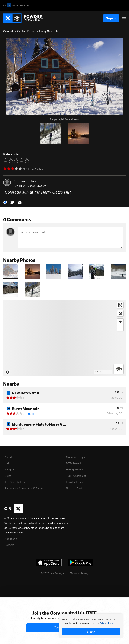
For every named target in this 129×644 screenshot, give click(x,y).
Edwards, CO (44, 186)
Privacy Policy (107, 623)
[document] (91, 626)
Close (91, 632)
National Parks (75, 488)
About (8, 457)
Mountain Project (76, 457)
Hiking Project (74, 469)
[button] (5, 202)
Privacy (85, 573)
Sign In (111, 18)
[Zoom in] (120, 322)
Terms (74, 573)
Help (7, 463)
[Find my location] (120, 313)
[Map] (64, 338)
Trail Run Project (76, 476)
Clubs (8, 476)
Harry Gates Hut (49, 31)
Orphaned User (25, 181)
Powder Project (75, 482)
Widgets (9, 469)
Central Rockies (27, 31)
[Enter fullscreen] (120, 305)
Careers (9, 545)
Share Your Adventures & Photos (24, 488)
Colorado (9, 31)
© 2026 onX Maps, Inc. (54, 573)
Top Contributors (15, 482)
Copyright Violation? (64, 119)
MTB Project (73, 463)
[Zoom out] (120, 328)
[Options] (119, 369)
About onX (11, 539)
